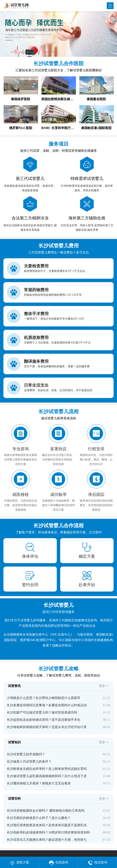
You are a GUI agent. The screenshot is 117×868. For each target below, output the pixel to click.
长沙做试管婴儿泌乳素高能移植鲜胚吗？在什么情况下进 (47, 776)
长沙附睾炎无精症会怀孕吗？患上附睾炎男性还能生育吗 (47, 769)
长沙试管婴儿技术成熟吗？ (26, 754)
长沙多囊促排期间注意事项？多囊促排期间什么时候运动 (47, 705)
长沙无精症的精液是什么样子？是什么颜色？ (39, 818)
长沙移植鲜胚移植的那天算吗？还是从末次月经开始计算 (47, 727)
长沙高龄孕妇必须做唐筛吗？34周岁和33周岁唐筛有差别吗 (48, 832)
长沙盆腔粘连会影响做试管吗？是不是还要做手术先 (44, 720)
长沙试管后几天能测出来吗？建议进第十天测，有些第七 (47, 840)
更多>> (104, 686)
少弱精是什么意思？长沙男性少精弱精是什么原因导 (44, 698)
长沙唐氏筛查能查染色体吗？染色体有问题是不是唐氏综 (47, 825)
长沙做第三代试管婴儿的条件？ (29, 762)
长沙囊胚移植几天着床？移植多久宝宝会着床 (39, 783)
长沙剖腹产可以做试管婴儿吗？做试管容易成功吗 (42, 713)
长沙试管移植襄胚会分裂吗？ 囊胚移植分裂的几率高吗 (46, 811)
